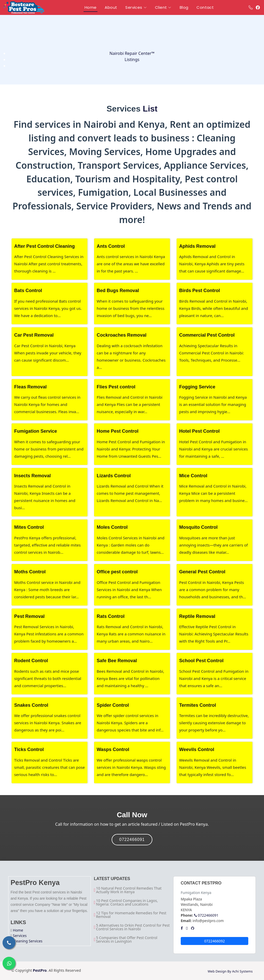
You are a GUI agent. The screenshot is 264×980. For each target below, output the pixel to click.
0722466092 (214, 941)
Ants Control (111, 246)
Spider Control (113, 705)
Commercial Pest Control (207, 335)
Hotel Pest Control (199, 431)
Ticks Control (29, 749)
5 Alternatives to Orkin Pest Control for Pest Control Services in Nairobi (133, 927)
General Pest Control (202, 572)
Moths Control (30, 572)
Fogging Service (197, 387)
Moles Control (112, 527)
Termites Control (198, 705)
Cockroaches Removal (122, 335)
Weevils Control (197, 749)
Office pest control (117, 572)
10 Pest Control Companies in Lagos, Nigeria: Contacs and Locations (127, 902)
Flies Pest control (116, 387)
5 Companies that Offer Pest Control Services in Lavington (127, 940)
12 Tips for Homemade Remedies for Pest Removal (131, 915)
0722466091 (132, 840)
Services (20, 936)
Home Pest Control (118, 431)
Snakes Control (31, 705)
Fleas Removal (30, 387)
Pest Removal (29, 616)
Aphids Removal (197, 246)
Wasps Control (113, 749)
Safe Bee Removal (117, 661)
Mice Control (193, 476)
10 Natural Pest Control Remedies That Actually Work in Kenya (129, 890)
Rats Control (111, 616)
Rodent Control (31, 661)
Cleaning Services (28, 941)
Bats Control (28, 291)
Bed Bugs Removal (118, 291)
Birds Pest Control (200, 291)
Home (18, 930)
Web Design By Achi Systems (230, 971)
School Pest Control (201, 661)
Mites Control (29, 527)
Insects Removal (32, 476)
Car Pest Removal (34, 335)
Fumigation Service (36, 431)
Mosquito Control (198, 527)
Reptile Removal (197, 616)
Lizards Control (114, 476)
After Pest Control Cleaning (44, 246)
